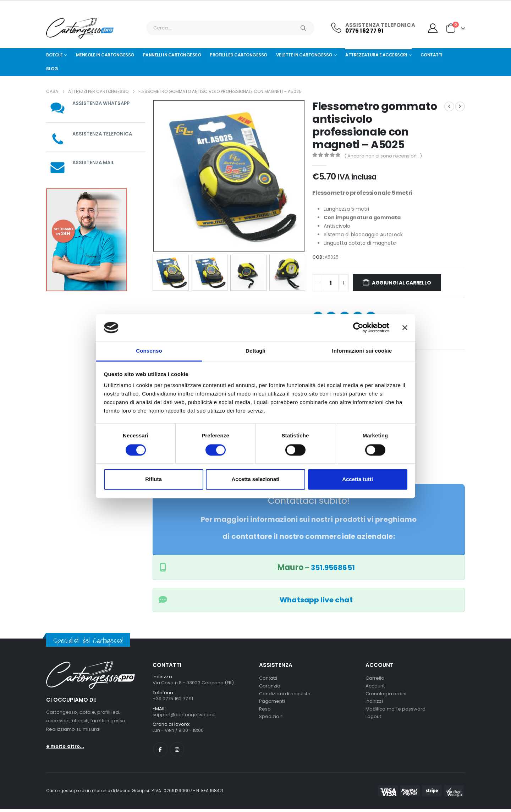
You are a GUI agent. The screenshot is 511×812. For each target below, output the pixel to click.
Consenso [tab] (149, 351)
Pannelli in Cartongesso (172, 55)
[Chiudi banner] (405, 327)
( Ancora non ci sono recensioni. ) (383, 156)
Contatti (432, 55)
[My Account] (433, 28)
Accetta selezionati (255, 479)
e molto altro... (65, 746)
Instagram (177, 752)
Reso (265, 712)
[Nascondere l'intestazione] (80, 28)
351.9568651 (333, 568)
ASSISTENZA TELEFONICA (103, 134)
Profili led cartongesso (238, 55)
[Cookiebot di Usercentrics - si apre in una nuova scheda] (358, 327)
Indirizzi (374, 704)
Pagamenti (272, 704)
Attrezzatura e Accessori (376, 55)
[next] (460, 106)
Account (375, 687)
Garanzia (270, 687)
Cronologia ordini (386, 695)
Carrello (375, 678)
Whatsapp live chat (316, 600)
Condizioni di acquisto (285, 695)
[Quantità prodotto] (331, 283)
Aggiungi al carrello (402, 283)
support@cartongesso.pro (184, 716)
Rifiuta (153, 479)
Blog (52, 69)
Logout (373, 721)
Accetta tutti (358, 479)
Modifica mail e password (396, 712)
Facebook (160, 752)
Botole (54, 55)
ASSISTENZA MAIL (94, 162)
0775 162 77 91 (364, 31)
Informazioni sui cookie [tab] (362, 351)
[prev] (449, 106)
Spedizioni (271, 721)
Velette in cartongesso (304, 55)
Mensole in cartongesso (105, 55)
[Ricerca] (303, 28)
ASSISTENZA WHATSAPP (102, 103)
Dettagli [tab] (255, 351)
